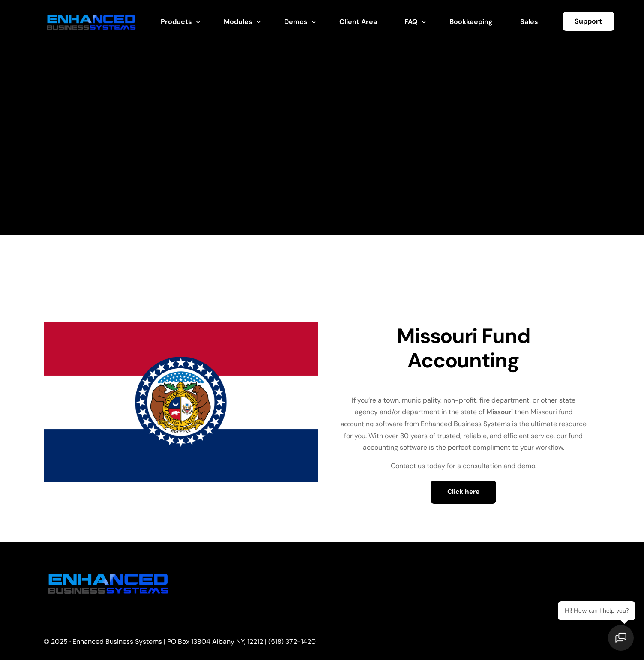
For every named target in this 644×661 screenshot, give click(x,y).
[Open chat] (623, 640)
